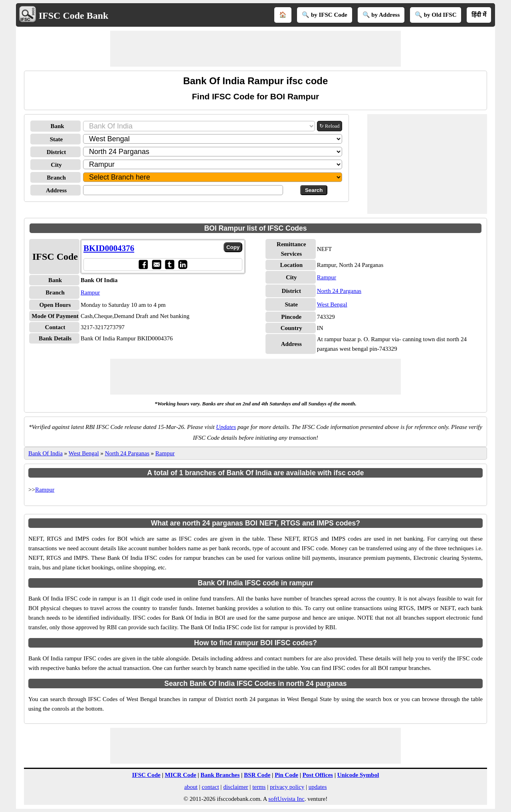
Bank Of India (46, 453)
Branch (56, 178)
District (56, 152)
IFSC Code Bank (74, 16)
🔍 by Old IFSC (436, 15)
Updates (226, 427)
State (56, 139)
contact (210, 787)
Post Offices (318, 775)
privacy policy (287, 787)
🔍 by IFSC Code (325, 15)
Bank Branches (220, 775)
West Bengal (332, 304)
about (191, 787)
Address (56, 190)
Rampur (90, 292)
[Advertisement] (255, 49)
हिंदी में (479, 15)
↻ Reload (330, 126)
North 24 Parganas (339, 291)
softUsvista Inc (286, 799)
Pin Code (286, 775)
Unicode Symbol (358, 775)
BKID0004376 (109, 248)
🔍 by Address (381, 15)
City (56, 165)
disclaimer (236, 787)
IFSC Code (146, 775)
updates (318, 787)
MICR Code (181, 775)
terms (259, 787)
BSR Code (257, 775)
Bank (57, 126)
